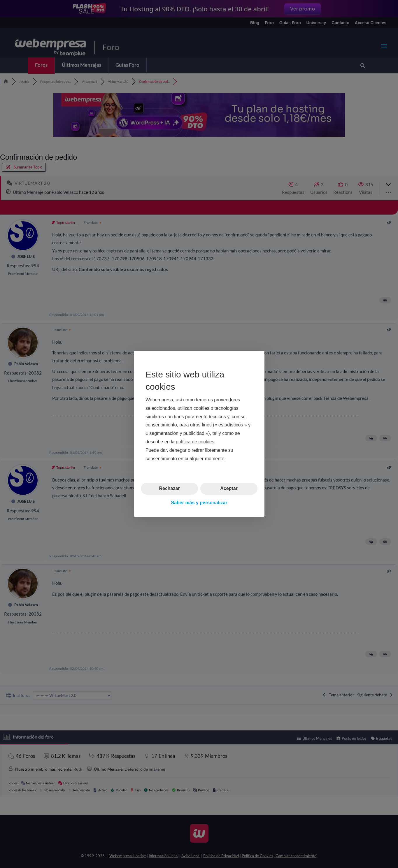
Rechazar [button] (169, 489)
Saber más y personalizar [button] (199, 503)
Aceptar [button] (229, 489)
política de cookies (195, 442)
